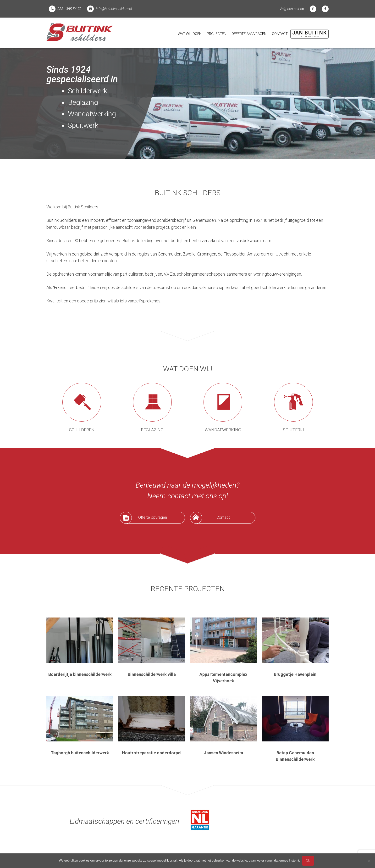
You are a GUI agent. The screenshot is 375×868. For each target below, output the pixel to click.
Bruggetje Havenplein (295, 674)
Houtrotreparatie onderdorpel (152, 753)
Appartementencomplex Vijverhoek (223, 678)
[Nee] (369, 861)
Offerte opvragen (153, 517)
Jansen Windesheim (223, 753)
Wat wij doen (190, 34)
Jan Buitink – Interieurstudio (309, 34)
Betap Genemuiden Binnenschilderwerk (295, 756)
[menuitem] (190, 34)
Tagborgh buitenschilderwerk (80, 753)
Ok (308, 860)
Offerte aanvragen (249, 34)
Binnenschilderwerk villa (152, 674)
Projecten (217, 34)
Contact (280, 34)
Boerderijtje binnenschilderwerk (80, 674)
